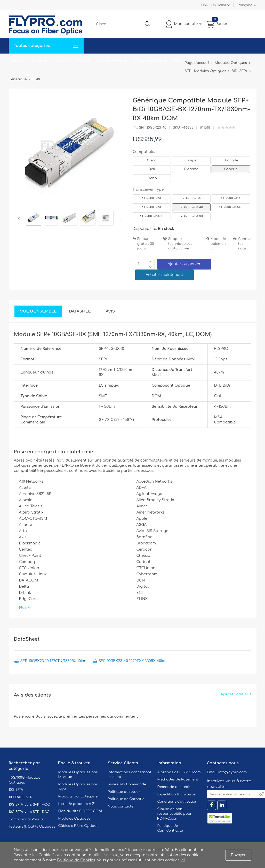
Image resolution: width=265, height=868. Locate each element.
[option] (34, 219)
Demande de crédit (174, 787)
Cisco (152, 160)
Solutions (41, 61)
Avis (110, 311)
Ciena (152, 178)
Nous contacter (121, 806)
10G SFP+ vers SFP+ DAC (29, 812)
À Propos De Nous (150, 61)
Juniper (191, 160)
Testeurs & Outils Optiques (32, 827)
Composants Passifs (26, 819)
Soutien (83, 61)
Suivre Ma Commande (127, 784)
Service (63, 61)
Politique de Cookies (76, 860)
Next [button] (119, 219)
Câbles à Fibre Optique (79, 826)
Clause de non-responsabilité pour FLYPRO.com (175, 814)
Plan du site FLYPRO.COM (80, 811)
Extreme (191, 169)
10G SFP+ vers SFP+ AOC (29, 805)
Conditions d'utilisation (177, 802)
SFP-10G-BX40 (191, 207)
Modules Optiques (74, 819)
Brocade (231, 160)
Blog (177, 61)
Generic (231, 169)
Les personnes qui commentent (108, 717)
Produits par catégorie (78, 796)
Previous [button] (20, 219)
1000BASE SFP (21, 797)
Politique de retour (124, 792)
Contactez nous (244, 244)
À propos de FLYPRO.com (179, 772)
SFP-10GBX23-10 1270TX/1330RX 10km (53, 661)
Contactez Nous (112, 61)
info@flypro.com (233, 772)
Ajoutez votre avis (236, 694)
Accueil (19, 61)
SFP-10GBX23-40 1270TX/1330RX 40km (132, 661)
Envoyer (238, 855)
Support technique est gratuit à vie (180, 244)
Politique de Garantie (126, 799)
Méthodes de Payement (178, 779)
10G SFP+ (16, 790)
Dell (152, 169)
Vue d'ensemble (38, 311)
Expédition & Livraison (177, 794)
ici (183, 860)
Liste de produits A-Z (77, 804)
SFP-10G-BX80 (152, 216)
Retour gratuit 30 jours (146, 244)
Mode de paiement (218, 244)
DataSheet (81, 311)
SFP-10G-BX (152, 198)
